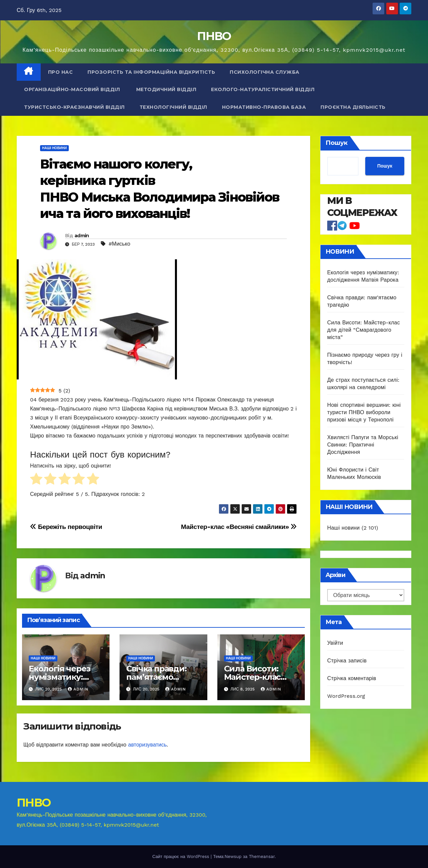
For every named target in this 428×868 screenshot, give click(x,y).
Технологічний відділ (173, 107)
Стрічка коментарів (352, 678)
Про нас (61, 72)
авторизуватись (148, 745)
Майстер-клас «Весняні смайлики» (239, 527)
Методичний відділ (166, 89)
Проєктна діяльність (353, 107)
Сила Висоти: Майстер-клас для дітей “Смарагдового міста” (364, 330)
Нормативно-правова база (264, 107)
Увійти (335, 643)
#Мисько (119, 244)
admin (82, 236)
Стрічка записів (347, 661)
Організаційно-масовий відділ (73, 89)
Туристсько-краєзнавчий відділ (74, 107)
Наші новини (54, 148)
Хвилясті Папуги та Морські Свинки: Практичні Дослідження (363, 445)
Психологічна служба (265, 72)
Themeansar (262, 856)
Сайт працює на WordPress (181, 856)
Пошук (337, 143)
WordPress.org (346, 696)
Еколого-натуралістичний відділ (263, 89)
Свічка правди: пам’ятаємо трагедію (156, 677)
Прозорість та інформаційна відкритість (151, 72)
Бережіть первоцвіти (66, 527)
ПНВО (214, 36)
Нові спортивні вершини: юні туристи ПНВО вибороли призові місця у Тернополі (364, 412)
